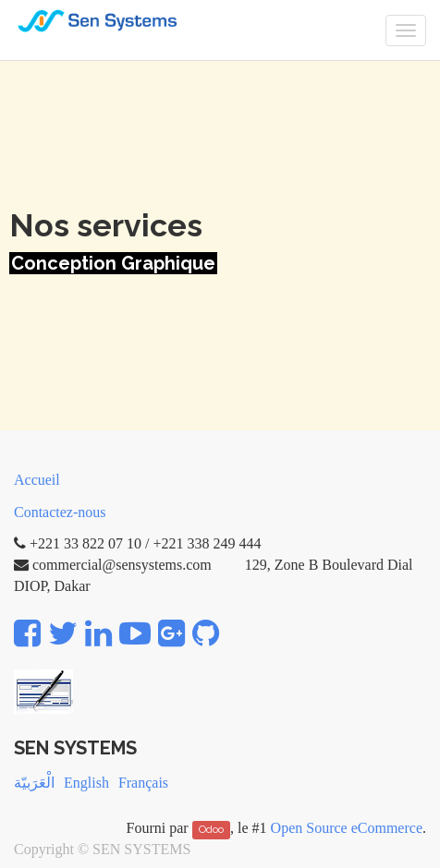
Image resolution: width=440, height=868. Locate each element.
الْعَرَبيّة (34, 783)
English (86, 783)
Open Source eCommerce (347, 828)
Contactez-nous (60, 512)
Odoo (211, 829)
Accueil (37, 480)
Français (143, 783)
